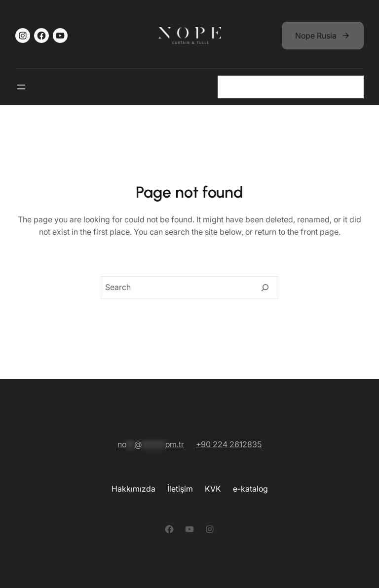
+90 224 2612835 (229, 444)
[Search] (265, 288)
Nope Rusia (316, 36)
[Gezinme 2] (21, 87)
